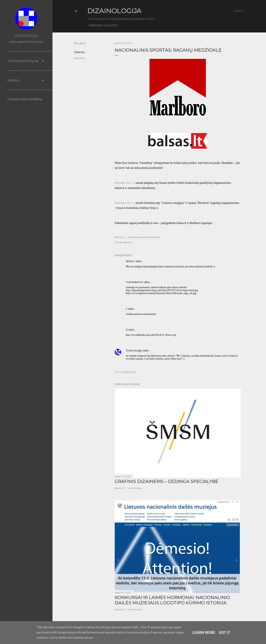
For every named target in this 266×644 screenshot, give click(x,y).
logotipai (80, 58)
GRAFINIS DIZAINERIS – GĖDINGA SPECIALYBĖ (167, 481)
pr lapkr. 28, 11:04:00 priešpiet (142, 272)
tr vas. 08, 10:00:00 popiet (140, 364)
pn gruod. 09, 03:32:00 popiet (142, 319)
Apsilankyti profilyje (26, 42)
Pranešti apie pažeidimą (25, 99)
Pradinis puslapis (103, 25)
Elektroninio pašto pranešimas (144, 237)
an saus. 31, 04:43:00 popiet (141, 340)
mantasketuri (134, 282)
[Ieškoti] (239, 11)
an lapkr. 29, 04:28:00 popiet (141, 298)
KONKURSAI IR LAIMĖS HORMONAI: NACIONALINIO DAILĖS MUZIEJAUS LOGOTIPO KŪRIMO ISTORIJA (172, 600)
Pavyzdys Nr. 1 (124, 183)
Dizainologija (134, 351)
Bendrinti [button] (80, 43)
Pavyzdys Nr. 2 (124, 203)
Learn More (204, 633)
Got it (225, 633)
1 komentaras (135, 488)
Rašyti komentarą (126, 372)
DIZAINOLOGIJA (114, 11)
